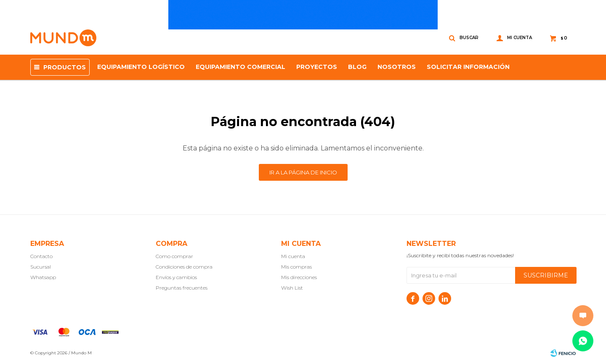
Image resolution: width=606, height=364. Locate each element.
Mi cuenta (293, 256)
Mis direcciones (299, 277)
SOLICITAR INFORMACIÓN (468, 67)
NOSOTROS (397, 67)
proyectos (317, 67)
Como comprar (174, 256)
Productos (65, 67)
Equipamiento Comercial (241, 67)
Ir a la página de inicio (303, 172)
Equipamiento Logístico (141, 67)
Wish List (292, 288)
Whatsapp (43, 277)
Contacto (41, 256)
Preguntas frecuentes (182, 288)
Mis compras (296, 267)
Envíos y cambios (176, 277)
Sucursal (41, 267)
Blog (357, 67)
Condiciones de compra (184, 267)
